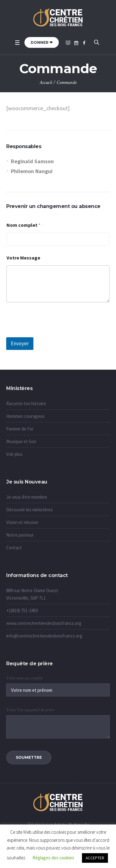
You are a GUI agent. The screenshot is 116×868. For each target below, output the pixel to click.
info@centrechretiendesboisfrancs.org (44, 636)
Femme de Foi (20, 429)
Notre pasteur (20, 535)
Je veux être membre (27, 497)
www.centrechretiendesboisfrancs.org (44, 623)
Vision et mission (22, 522)
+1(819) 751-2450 (22, 611)
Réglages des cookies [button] (53, 858)
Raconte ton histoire (26, 403)
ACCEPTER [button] (95, 858)
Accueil (46, 83)
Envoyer (20, 343)
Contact (14, 548)
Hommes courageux (25, 416)
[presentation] (53, 333)
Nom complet (24, 225)
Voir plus (14, 454)
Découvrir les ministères (30, 510)
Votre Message (23, 258)
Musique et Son (21, 441)
